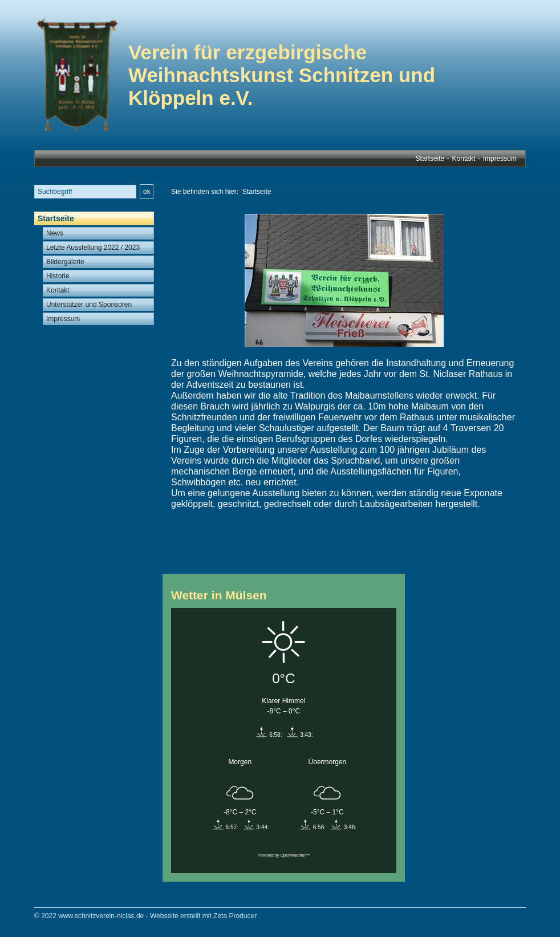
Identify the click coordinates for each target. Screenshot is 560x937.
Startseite (430, 159)
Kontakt (464, 159)
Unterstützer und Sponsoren (89, 305)
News (55, 233)
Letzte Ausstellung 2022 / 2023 (93, 248)
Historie (58, 276)
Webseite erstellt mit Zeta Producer (203, 916)
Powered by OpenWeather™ (283, 855)
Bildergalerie (65, 262)
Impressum (500, 159)
